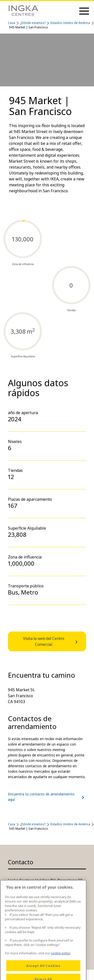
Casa (12, 23)
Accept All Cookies (43, 973)
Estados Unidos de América (70, 23)
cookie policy (60, 960)
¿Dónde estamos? (33, 23)
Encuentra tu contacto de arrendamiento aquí (47, 797)
